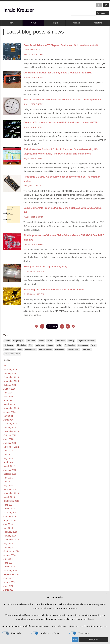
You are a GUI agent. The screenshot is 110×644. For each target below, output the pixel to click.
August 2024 (9, 412)
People (55, 23)
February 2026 (10, 369)
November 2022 (11, 446)
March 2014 (9, 566)
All (5, 365)
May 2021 (8, 485)
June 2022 (8, 454)
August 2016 (9, 520)
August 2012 (9, 582)
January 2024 (10, 427)
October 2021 (10, 474)
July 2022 (8, 450)
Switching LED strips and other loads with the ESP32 (54, 289)
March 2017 (9, 508)
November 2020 (11, 493)
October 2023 (10, 435)
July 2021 (8, 477)
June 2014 (8, 562)
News (34, 23)
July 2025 (8, 392)
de (99, 5)
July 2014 (8, 559)
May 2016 (8, 528)
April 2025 (8, 400)
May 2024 (8, 416)
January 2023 (10, 443)
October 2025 (10, 385)
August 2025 (9, 389)
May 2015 (8, 543)
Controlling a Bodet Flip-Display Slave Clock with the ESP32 (58, 73)
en (106, 5)
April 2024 (8, 419)
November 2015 (11, 539)
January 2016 (10, 535)
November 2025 (11, 381)
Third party (79, 633)
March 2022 (9, 466)
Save (75, 640)
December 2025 (11, 377)
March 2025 (9, 404)
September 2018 (11, 501)
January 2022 (10, 470)
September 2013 (11, 574)
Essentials (12, 633)
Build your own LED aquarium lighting (45, 266)
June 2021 (8, 481)
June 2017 (8, 504)
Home (12, 23)
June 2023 (8, 439)
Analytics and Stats (45, 633)
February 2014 (10, 570)
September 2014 (11, 551)
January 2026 (10, 373)
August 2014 (9, 555)
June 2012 (8, 586)
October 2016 (10, 516)
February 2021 (10, 489)
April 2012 (8, 590)
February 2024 (10, 423)
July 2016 (8, 524)
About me (98, 23)
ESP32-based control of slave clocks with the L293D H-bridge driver (62, 99)
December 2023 (11, 431)
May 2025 (8, 396)
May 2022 (8, 458)
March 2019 (9, 497)
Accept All (93, 640)
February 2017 (10, 512)
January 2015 (10, 547)
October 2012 (10, 578)
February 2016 (10, 532)
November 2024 (11, 408)
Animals (76, 23)
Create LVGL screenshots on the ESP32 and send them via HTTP (61, 122)
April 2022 (8, 462)
